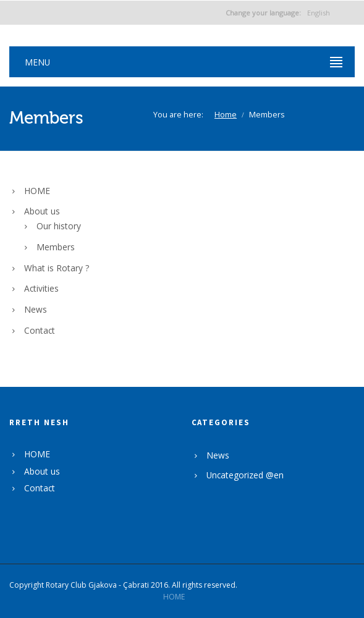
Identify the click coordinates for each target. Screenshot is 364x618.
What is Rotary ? (57, 268)
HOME (37, 191)
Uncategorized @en (245, 475)
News (36, 309)
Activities (41, 288)
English (278, 13)
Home (226, 115)
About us (42, 211)
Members (56, 247)
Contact (40, 330)
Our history (59, 226)
